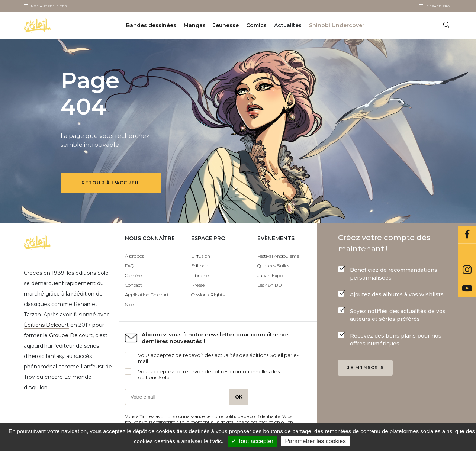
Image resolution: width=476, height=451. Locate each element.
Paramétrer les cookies (315, 441)
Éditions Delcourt (46, 325)
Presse (198, 285)
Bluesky (467, 252)
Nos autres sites (49, 6)
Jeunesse (226, 25)
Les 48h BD (269, 285)
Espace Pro (438, 6)
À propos (134, 256)
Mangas (195, 25)
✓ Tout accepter (252, 441)
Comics (256, 25)
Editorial (200, 266)
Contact (134, 285)
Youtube (467, 288)
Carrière (133, 275)
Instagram (467, 270)
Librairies (201, 275)
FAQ (129, 266)
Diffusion (201, 256)
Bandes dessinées (151, 25)
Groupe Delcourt (71, 335)
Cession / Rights (208, 295)
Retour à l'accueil (111, 183)
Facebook (467, 235)
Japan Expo (270, 275)
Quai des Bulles (273, 266)
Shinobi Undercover (337, 25)
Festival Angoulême (278, 256)
